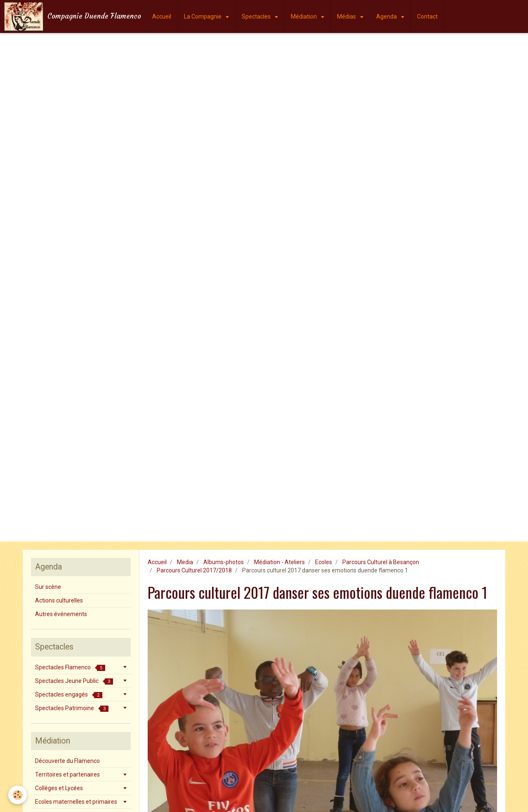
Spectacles (257, 16)
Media (185, 562)
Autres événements (61, 614)
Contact (427, 16)
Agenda (387, 16)
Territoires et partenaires (67, 774)
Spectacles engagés (69, 695)
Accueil (162, 16)
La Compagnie (203, 16)
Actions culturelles (59, 600)
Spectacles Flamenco (70, 667)
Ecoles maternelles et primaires (76, 802)
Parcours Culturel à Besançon (381, 562)
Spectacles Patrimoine (72, 708)
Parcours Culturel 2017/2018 (194, 570)
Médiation (304, 16)
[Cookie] (18, 795)
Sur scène (48, 587)
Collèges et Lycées (59, 788)
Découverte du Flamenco (67, 761)
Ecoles (324, 562)
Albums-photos (224, 562)
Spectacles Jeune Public (74, 681)
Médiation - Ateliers (279, 562)
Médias (347, 16)
